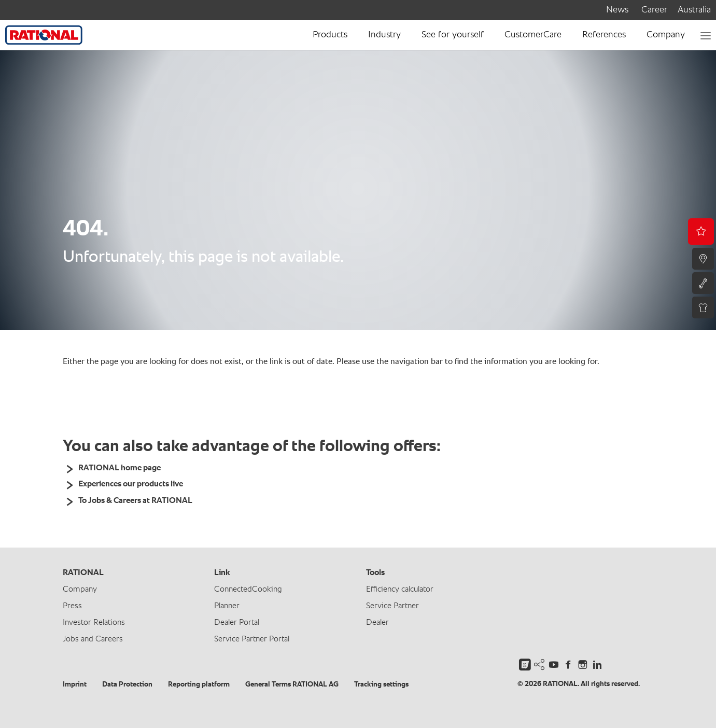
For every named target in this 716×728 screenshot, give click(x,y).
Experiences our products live (131, 484)
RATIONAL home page (120, 468)
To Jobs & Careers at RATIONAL (135, 501)
